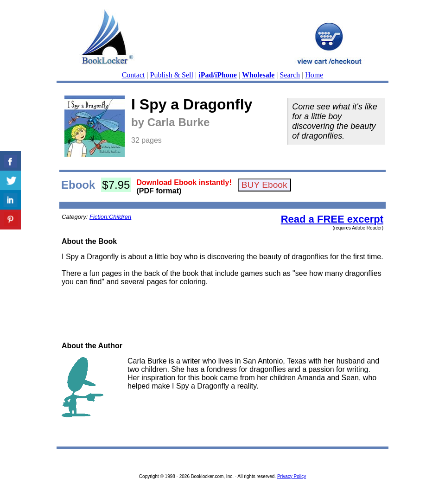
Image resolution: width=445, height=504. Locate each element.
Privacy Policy (292, 476)
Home (314, 75)
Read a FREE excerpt (332, 219)
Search (290, 75)
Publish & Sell (172, 75)
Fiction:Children (110, 217)
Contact (133, 75)
